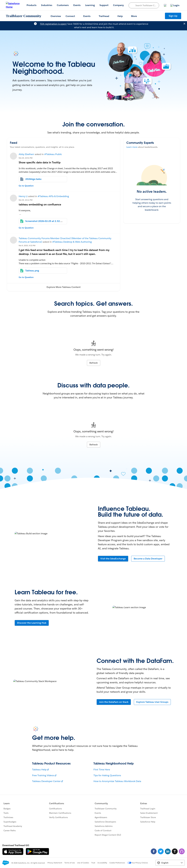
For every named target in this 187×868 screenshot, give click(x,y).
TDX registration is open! (53, 24)
